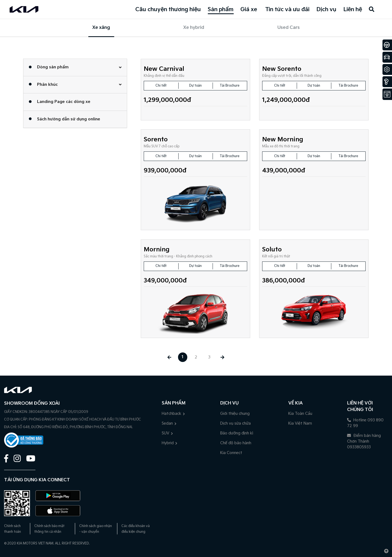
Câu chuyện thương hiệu (168, 10)
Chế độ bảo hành (236, 443)
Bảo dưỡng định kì (237, 433)
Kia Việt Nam (300, 423)
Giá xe (249, 10)
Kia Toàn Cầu (300, 414)
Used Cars (289, 28)
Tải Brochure (230, 86)
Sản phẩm (221, 10)
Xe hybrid (194, 28)
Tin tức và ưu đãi (287, 10)
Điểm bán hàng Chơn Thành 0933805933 (364, 441)
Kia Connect (231, 453)
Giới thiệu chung (235, 414)
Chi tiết (161, 86)
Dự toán (195, 86)
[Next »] (223, 357)
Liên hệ (353, 10)
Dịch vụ (326, 10)
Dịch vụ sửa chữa (235, 423)
